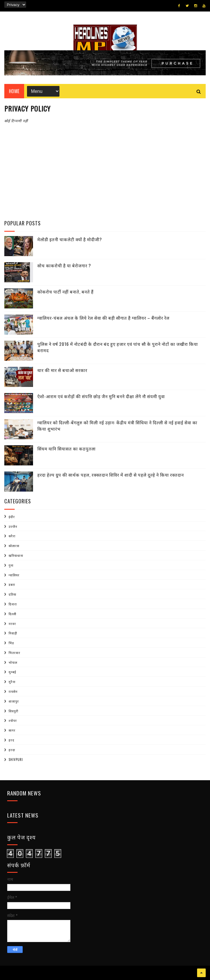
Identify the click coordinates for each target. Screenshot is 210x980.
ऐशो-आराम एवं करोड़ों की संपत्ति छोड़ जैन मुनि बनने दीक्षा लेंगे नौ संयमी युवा (101, 396)
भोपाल (13, 662)
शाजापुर (14, 701)
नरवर (12, 624)
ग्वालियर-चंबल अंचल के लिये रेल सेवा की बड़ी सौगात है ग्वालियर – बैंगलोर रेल (103, 318)
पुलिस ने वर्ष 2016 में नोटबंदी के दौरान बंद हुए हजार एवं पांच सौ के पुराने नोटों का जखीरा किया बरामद (118, 347)
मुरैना (12, 682)
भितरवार (15, 653)
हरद (11, 740)
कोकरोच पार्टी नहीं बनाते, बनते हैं (65, 291)
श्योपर (13, 720)
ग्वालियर (14, 575)
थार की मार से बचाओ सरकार (62, 370)
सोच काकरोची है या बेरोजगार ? (64, 265)
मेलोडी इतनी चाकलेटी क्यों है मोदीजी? (70, 239)
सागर (12, 730)
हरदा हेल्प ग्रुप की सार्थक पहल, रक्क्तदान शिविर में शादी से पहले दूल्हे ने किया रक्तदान (111, 475)
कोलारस (14, 546)
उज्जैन (13, 526)
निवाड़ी (13, 633)
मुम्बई (12, 672)
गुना (11, 565)
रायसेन (13, 691)
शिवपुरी (14, 711)
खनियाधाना (16, 555)
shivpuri (16, 760)
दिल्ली (12, 614)
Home (14, 91)
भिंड (11, 643)
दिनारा (13, 604)
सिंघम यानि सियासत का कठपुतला (67, 448)
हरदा (12, 750)
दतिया (12, 594)
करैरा (12, 536)
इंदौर (12, 517)
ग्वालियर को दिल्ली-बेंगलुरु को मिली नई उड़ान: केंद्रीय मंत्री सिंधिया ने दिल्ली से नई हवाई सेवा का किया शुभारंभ (117, 426)
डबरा (12, 584)
